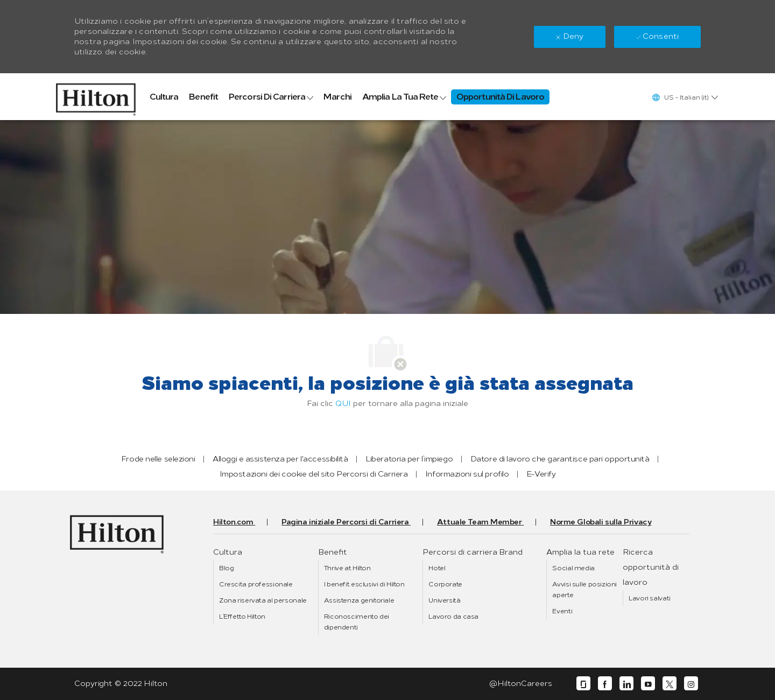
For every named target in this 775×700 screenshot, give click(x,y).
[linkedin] (626, 684)
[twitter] (670, 684)
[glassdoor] (583, 684)
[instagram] (691, 684)
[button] (685, 97)
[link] (96, 97)
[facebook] (605, 684)
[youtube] (648, 684)
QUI (343, 404)
